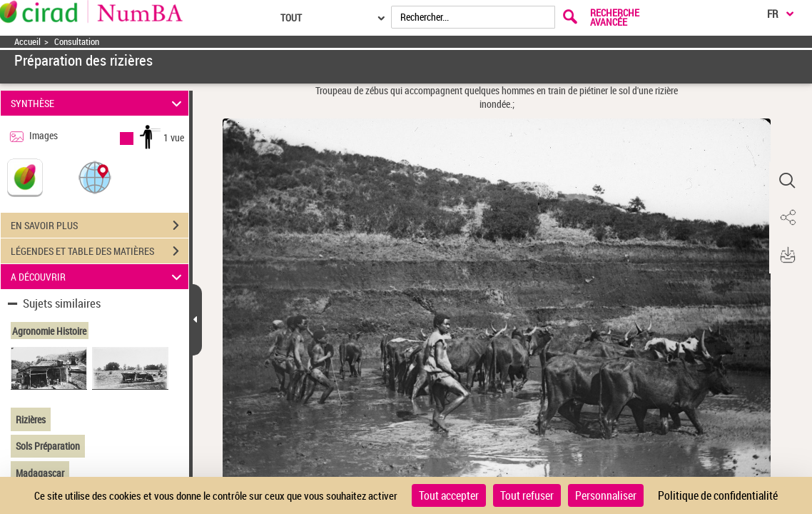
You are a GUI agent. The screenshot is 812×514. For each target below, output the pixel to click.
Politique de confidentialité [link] (718, 495)
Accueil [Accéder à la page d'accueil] (27, 42)
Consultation (77, 42)
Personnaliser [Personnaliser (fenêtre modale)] (606, 495)
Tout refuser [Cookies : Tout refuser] (527, 495)
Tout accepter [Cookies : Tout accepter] (449, 495)
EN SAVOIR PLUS (100, 226)
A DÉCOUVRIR (98, 277)
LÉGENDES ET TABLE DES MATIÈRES (100, 251)
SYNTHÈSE (98, 103)
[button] (95, 177)
